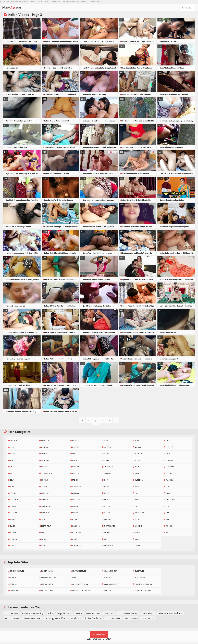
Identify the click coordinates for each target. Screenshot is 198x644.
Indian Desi (109, 615)
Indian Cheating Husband (128, 615)
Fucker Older (56, 2)
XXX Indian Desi (131, 620)
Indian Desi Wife (11, 615)
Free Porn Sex (74, 2)
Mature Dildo (84, 2)
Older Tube (65, 2)
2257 (89, 640)
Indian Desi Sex (148, 620)
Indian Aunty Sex (93, 615)
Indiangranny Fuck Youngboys (63, 620)
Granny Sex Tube (12, 2)
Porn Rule (47, 2)
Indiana (79, 615)
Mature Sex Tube (95, 2)
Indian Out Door (93, 620)
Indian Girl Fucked (113, 620)
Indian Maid (148, 615)
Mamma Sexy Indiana (171, 615)
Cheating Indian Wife (32, 620)
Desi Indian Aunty (12, 620)
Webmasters (99, 640)
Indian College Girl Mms (60, 615)
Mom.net (17, 8)
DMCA (108, 640)
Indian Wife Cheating (33, 615)
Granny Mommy (24, 2)
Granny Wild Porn (36, 2)
